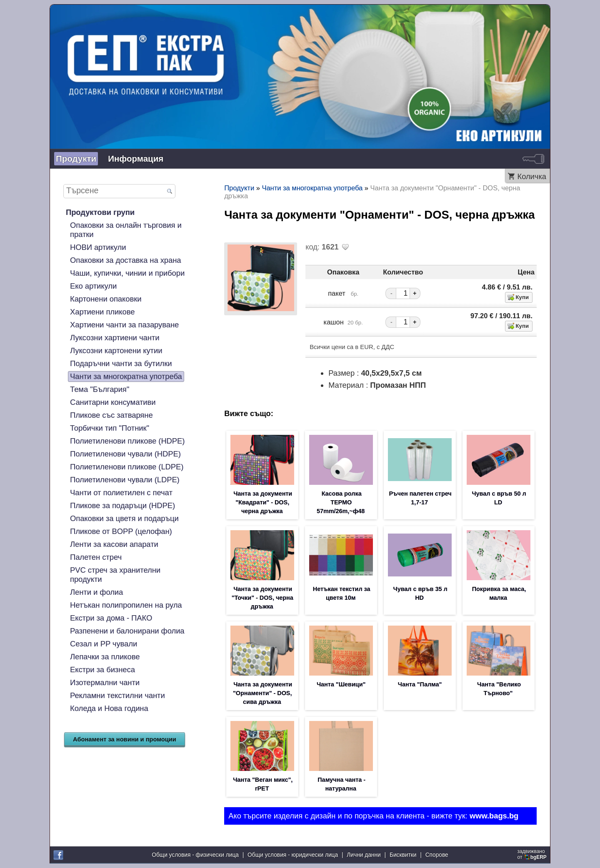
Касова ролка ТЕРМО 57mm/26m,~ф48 (341, 503)
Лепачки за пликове (105, 657)
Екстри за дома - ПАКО (111, 618)
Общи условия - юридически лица (293, 855)
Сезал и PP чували (104, 644)
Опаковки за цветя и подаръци (124, 518)
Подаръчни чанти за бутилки (121, 363)
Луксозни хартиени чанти (115, 338)
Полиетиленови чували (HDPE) (125, 454)
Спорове (437, 855)
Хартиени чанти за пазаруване (124, 325)
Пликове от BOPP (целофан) (121, 531)
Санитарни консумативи (113, 402)
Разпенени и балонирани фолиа (127, 631)
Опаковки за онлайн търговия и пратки (126, 230)
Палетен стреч (96, 557)
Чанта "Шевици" (341, 687)
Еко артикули (93, 286)
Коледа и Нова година (109, 708)
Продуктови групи (100, 212)
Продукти (76, 158)
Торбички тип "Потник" (110, 428)
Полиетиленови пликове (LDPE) (127, 467)
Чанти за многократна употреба (126, 376)
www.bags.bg (494, 820)
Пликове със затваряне (111, 415)
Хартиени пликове (102, 312)
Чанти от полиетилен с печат (121, 493)
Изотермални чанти (105, 682)
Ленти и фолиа (96, 592)
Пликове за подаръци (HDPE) (122, 505)
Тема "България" (100, 389)
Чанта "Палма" (420, 687)
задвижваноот (533, 855)
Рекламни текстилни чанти (117, 695)
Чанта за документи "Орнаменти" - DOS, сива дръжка (262, 696)
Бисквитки (403, 855)
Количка (532, 176)
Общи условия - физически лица (195, 855)
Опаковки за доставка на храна (126, 260)
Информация (136, 158)
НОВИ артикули (98, 247)
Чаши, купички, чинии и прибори (127, 273)
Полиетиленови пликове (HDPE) (127, 441)
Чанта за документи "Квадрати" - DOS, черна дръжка (263, 503)
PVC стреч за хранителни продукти (115, 575)
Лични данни (364, 855)
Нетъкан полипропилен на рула (126, 605)
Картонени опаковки (106, 299)
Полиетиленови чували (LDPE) (125, 480)
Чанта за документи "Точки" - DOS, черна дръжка (262, 600)
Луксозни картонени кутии (116, 350)
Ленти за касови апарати (114, 544)
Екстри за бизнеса (102, 670)
